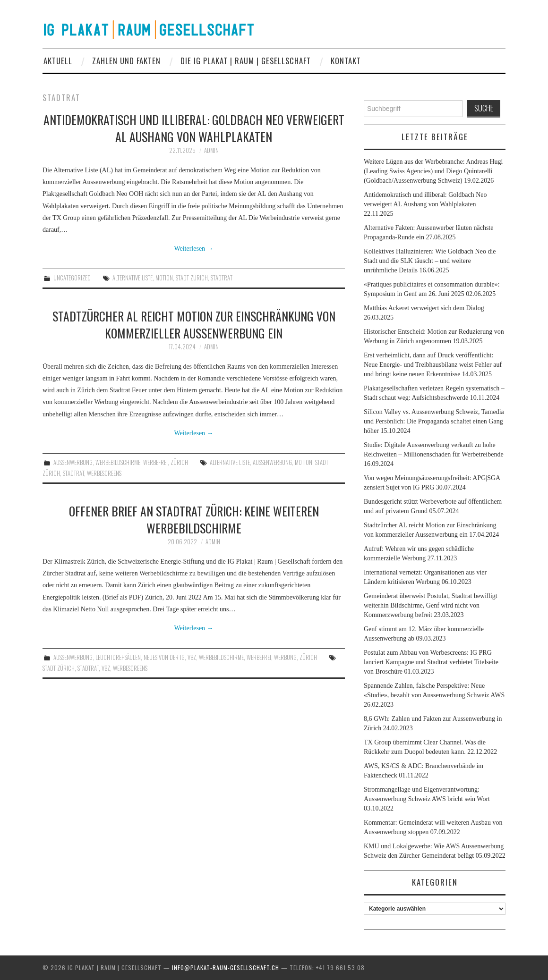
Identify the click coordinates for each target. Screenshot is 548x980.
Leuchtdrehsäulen (118, 657)
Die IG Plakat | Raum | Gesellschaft (246, 61)
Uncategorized (72, 278)
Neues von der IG (164, 657)
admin (211, 150)
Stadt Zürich (192, 278)
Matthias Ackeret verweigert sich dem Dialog (424, 308)
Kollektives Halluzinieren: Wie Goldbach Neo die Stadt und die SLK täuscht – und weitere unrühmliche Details (430, 261)
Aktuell (58, 61)
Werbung (285, 657)
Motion (164, 278)
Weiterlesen (193, 249)
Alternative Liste (133, 278)
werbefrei (155, 462)
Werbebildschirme (118, 462)
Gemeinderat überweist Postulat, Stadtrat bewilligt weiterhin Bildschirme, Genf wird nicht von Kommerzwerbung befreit (431, 605)
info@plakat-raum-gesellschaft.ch (226, 967)
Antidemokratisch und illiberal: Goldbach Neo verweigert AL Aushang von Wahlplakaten (194, 128)
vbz (106, 668)
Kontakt (346, 61)
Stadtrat (222, 278)
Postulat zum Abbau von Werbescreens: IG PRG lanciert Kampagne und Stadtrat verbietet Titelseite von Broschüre (431, 662)
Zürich (179, 462)
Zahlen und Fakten (126, 61)
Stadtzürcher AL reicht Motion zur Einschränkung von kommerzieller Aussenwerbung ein (194, 324)
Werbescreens (104, 473)
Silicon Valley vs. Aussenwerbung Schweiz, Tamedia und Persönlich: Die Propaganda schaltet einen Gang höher (434, 421)
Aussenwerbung (73, 462)
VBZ (192, 657)
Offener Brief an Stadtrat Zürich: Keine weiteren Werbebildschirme (194, 519)
